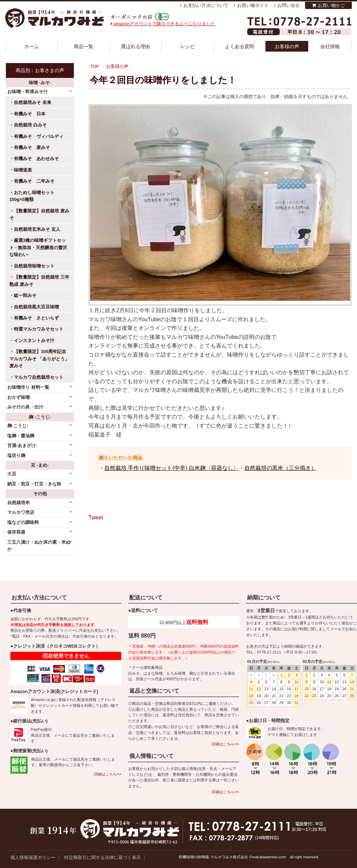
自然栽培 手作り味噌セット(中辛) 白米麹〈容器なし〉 (172, 468)
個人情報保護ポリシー (33, 857)
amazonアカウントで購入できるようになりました (163, 24)
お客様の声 (287, 46)
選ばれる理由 (136, 46)
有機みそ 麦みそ (32, 147)
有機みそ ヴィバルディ (39, 136)
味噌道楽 (23, 170)
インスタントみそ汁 (34, 340)
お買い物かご (331, 5)
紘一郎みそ (25, 295)
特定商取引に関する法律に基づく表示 (102, 857)
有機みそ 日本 (30, 114)
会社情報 (330, 46)
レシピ (188, 46)
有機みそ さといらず (36, 318)
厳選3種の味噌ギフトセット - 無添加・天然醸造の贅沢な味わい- (38, 247)
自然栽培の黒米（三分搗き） (280, 468)
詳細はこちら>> (108, 774)
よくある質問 (240, 46)
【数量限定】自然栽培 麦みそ (39, 214)
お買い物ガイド (253, 5)
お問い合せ (289, 5)
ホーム (32, 46)
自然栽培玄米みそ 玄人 (37, 229)
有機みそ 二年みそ (34, 181)
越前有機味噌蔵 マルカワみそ (55, 18)
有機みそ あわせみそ (36, 159)
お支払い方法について (206, 5)
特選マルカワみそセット (39, 329)
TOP (95, 67)
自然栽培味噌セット (34, 266)
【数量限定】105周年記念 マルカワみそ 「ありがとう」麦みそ (39, 359)
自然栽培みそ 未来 (33, 102)
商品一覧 (84, 46)
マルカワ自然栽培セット (39, 377)
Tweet (96, 518)
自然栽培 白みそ (30, 125)
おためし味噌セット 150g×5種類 (34, 196)
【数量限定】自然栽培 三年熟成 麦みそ (39, 280)
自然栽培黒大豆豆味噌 (36, 307)
